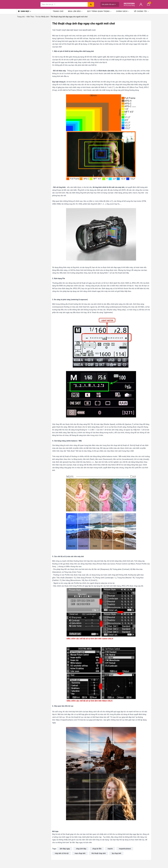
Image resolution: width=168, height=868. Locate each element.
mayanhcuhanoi (125, 849)
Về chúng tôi (141, 11)
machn (110, 849)
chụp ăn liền (97, 849)
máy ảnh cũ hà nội (62, 853)
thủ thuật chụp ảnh (99, 853)
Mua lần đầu (75, 11)
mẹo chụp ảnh (80, 853)
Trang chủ (58, 11)
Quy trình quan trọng (99, 11)
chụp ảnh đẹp (81, 849)
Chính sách (123, 11)
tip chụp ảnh (116, 853)
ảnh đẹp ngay (65, 849)
